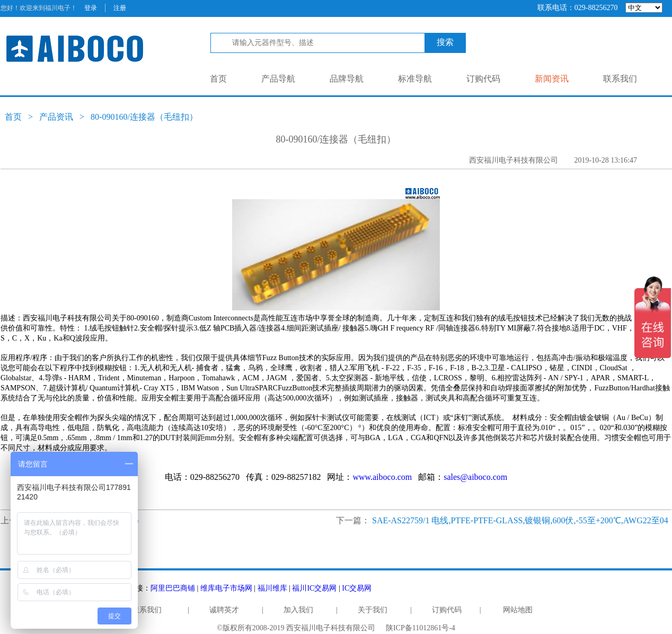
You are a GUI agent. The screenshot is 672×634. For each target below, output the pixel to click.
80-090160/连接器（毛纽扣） (144, 117)
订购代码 (483, 79)
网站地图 (518, 610)
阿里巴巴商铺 (173, 588)
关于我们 (373, 610)
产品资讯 (56, 117)
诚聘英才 (224, 610)
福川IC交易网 (314, 588)
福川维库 (272, 588)
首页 (218, 79)
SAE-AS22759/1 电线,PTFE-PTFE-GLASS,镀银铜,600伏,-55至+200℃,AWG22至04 (520, 520)
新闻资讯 (552, 79)
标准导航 (415, 79)
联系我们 (620, 79)
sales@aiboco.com (475, 477)
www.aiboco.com (382, 477)
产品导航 (278, 79)
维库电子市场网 (226, 588)
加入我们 (298, 610)
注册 (120, 8)
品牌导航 (347, 79)
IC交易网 (357, 588)
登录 (91, 8)
